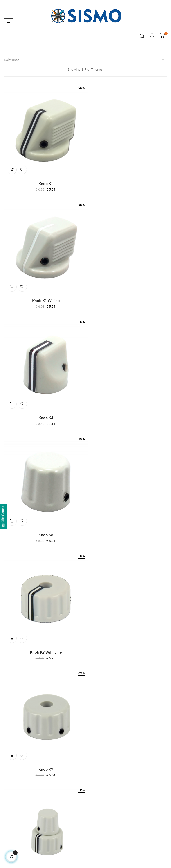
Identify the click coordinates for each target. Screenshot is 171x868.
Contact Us (12, 736)
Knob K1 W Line (127, 179)
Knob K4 (44, 292)
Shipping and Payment (21, 677)
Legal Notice (14, 685)
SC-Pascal (12, 754)
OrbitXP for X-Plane (19, 762)
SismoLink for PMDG (20, 770)
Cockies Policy (15, 669)
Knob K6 (127, 292)
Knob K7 (127, 404)
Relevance (85, 60)
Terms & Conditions (19, 661)
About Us (11, 728)
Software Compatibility (21, 779)
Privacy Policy (14, 694)
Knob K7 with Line (44, 404)
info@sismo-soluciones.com (25, 637)
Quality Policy (14, 702)
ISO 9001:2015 (15, 710)
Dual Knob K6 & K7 (44, 517)
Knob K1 (44, 179)
